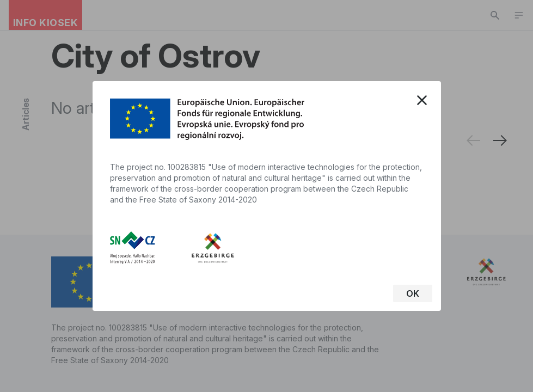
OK (413, 293)
